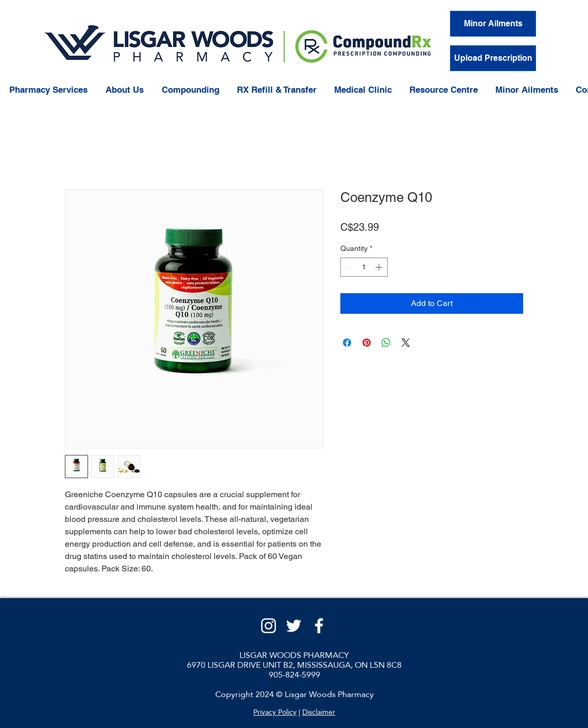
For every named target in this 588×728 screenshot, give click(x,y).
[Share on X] (406, 343)
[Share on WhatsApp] (386, 343)
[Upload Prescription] (493, 58)
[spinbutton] (364, 267)
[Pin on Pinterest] (367, 343)
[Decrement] (348, 267)
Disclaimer (319, 712)
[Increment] (380, 267)
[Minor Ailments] (493, 24)
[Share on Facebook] (347, 343)
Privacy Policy (275, 712)
